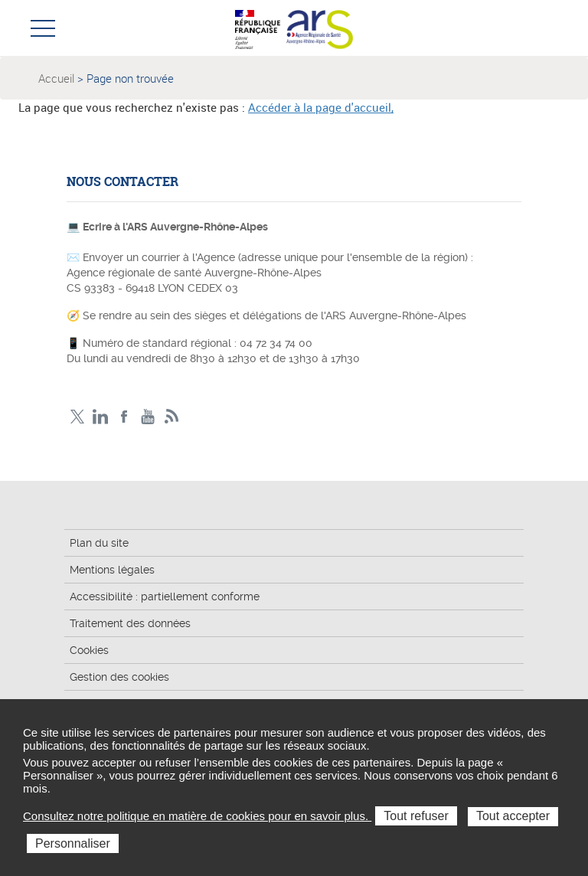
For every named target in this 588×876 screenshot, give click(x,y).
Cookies (89, 650)
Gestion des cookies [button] (119, 677)
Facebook (124, 417)
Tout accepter (513, 816)
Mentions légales (112, 570)
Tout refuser (416, 816)
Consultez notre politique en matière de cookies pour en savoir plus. (197, 816)
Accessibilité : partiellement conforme (165, 597)
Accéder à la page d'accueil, (321, 107)
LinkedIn (101, 417)
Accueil (56, 78)
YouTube (148, 417)
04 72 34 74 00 (276, 343)
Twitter (77, 417)
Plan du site (99, 543)
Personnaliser (73, 843)
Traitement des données (130, 623)
